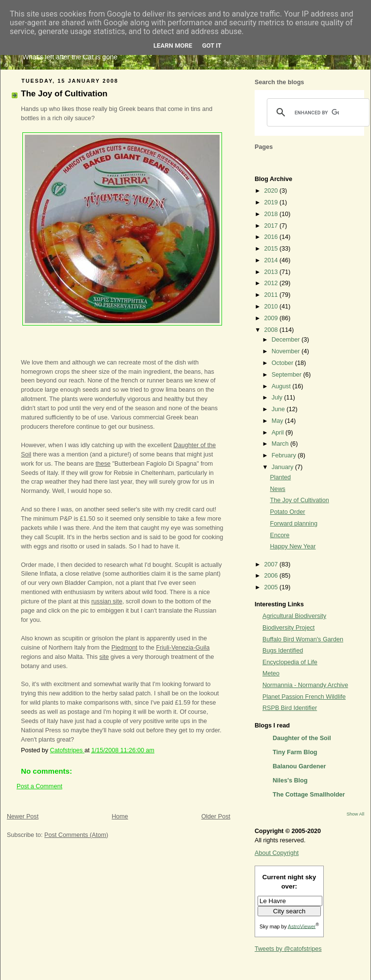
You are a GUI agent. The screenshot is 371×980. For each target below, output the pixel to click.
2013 (272, 272)
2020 (272, 191)
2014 (272, 260)
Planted (281, 477)
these (103, 464)
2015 (272, 249)
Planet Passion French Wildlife (304, 697)
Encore (280, 535)
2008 (272, 330)
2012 (272, 283)
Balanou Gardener (299, 766)
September (288, 375)
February (285, 455)
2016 (272, 237)
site (104, 657)
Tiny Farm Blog (295, 752)
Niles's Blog (290, 780)
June (279, 409)
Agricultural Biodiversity (294, 616)
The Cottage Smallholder (309, 795)
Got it (212, 45)
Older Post (216, 817)
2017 (272, 226)
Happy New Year (293, 546)
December (287, 340)
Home (120, 817)
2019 (272, 202)
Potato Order (288, 512)
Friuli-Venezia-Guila (183, 648)
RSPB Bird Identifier (290, 708)
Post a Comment (39, 786)
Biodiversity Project (288, 628)
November (287, 351)
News (278, 489)
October (283, 363)
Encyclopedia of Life (290, 662)
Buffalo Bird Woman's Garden (303, 639)
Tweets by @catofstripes (288, 949)
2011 (272, 295)
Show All (355, 814)
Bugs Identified (283, 651)
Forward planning (294, 524)
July (278, 398)
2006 (272, 576)
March (281, 444)
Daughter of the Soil (302, 738)
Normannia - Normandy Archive (305, 685)
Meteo (271, 673)
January (283, 467)
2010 (272, 307)
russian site (107, 601)
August (282, 386)
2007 (272, 564)
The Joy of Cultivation (300, 500)
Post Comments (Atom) (76, 835)
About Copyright (277, 853)
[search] (317, 112)
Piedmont (124, 648)
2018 (272, 214)
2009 (272, 318)
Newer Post (23, 817)
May (278, 421)
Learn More (173, 45)
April (279, 433)
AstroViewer (302, 926)
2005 (272, 587)
